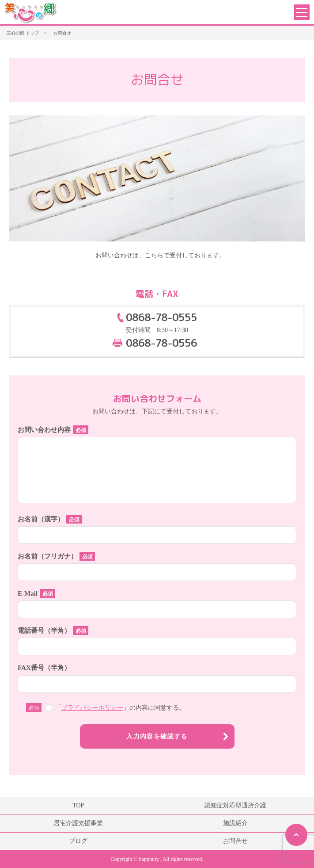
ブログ (78, 841)
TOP (78, 805)
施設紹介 (235, 823)
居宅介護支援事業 (78, 823)
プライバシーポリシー (92, 708)
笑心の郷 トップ (23, 33)
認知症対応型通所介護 (235, 805)
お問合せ (235, 841)
